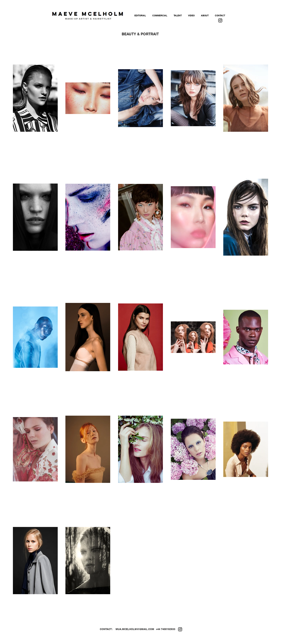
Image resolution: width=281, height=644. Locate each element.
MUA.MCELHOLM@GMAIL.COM (135, 629)
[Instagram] (220, 20)
